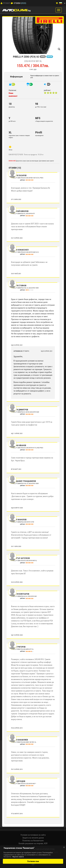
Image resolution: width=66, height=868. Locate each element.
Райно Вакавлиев (20, 740)
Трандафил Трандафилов (24, 481)
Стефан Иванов (19, 445)
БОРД (43, 57)
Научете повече (18, 857)
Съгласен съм (33, 861)
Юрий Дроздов (18, 781)
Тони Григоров (19, 647)
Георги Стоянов (19, 286)
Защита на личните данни (33, 838)
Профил (6, 3)
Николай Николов (20, 211)
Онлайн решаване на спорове (31, 843)
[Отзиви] (12, 3)
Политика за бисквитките (33, 841)
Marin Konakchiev (20, 250)
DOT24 (50, 57)
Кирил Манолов (19, 520)
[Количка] (57, 3)
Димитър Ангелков (21, 558)
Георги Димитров (20, 410)
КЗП (46, 843)
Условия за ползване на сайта (33, 835)
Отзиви (17, 3)
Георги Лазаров (19, 175)
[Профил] (1, 3)
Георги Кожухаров (20, 594)
